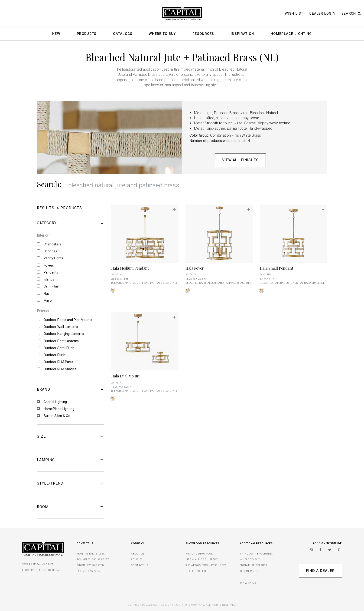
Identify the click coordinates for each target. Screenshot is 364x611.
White (246, 135)
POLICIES (137, 560)
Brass (256, 135)
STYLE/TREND (71, 483)
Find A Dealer (320, 571)
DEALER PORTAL (196, 571)
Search (351, 14)
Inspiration (242, 34)
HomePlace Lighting (291, 34)
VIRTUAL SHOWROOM (200, 554)
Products (87, 34)
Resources (203, 34)
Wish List (294, 14)
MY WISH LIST (249, 583)
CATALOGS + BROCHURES (256, 554)
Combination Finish (225, 135)
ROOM (71, 507)
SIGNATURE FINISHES (253, 565)
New (56, 34)
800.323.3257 (100, 560)
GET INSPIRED (249, 571)
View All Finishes (240, 160)
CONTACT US (139, 565)
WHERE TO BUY (250, 560)
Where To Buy (162, 34)
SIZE (71, 436)
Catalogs (123, 34)
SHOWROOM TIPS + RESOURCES (206, 565)
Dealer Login (322, 14)
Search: (49, 184)
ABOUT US (138, 554)
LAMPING (71, 460)
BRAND (71, 390)
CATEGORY (71, 223)
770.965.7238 (96, 565)
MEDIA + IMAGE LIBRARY (202, 560)
